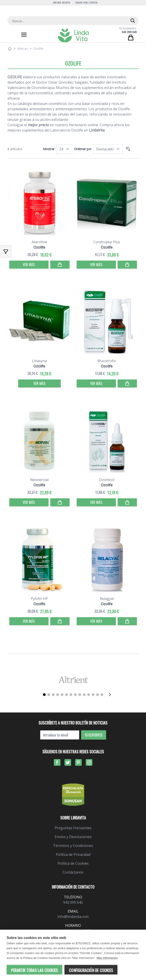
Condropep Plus (107, 242)
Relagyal (107, 599)
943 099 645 (129, 32)
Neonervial (39, 480)
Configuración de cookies (91, 970)
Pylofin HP (39, 599)
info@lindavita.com (73, 917)
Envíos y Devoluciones (73, 837)
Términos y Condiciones (73, 846)
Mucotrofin (107, 361)
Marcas (23, 48)
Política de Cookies (73, 863)
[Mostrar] (64, 149)
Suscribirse (94, 735)
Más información (107, 958)
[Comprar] (60, 265)
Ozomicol (107, 480)
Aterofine (39, 242)
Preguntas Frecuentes (73, 828)
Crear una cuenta (86, 3)
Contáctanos (73, 872)
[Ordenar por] (108, 149)
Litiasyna (39, 361)
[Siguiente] (111, 695)
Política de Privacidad (73, 854)
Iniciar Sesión (61, 3)
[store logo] (73, 35)
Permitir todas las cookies (34, 970)
